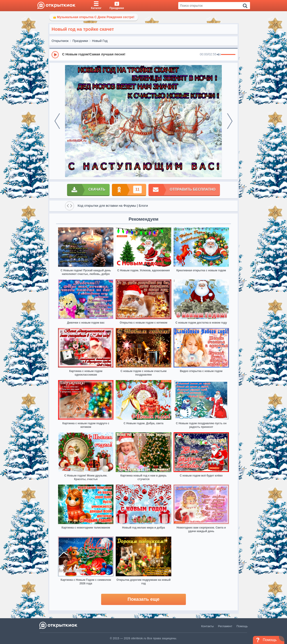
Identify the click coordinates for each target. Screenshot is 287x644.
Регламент (225, 626)
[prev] (57, 121)
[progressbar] (228, 55)
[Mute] (219, 55)
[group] (143, 54)
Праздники (80, 41)
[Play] (55, 55)
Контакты (207, 626)
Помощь (242, 626)
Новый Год (100, 41)
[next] (230, 121)
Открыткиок (60, 41)
